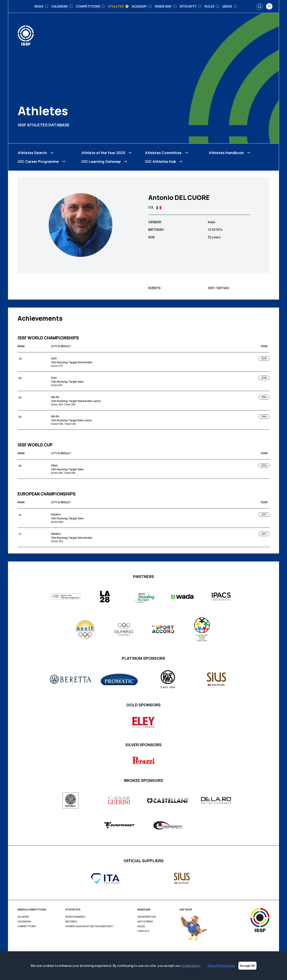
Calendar (24, 922)
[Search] (260, 6)
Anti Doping (145, 922)
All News (23, 917)
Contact (144, 931)
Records (71, 922)
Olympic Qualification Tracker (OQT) (89, 926)
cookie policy (191, 966)
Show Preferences (221, 966)
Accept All (247, 966)
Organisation (146, 917)
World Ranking (75, 917)
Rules (141, 926)
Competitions (27, 926)
